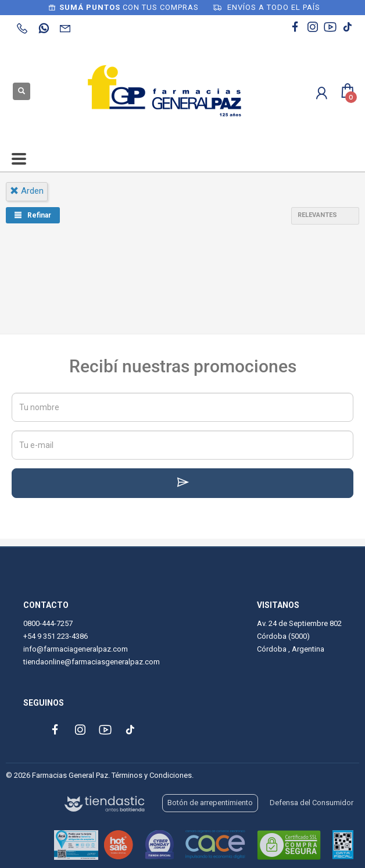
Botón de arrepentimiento (210, 803)
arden (27, 191)
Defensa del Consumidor (312, 803)
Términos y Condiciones (152, 775)
